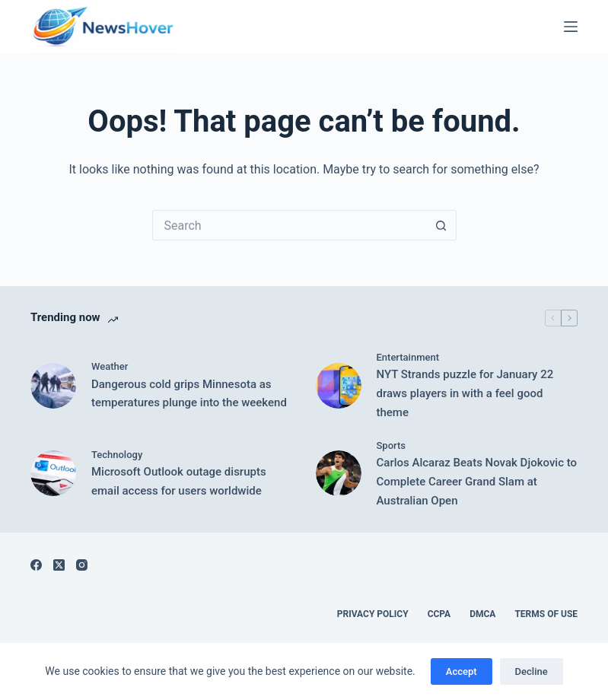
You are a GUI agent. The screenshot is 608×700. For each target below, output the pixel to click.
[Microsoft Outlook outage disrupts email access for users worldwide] (53, 473)
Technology (117, 455)
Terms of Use (546, 614)
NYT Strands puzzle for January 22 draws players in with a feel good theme (465, 393)
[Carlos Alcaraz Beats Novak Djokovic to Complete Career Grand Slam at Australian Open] (339, 473)
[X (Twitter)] (59, 565)
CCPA (439, 614)
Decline (532, 671)
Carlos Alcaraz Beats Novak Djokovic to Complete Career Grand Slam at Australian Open (477, 482)
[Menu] (571, 27)
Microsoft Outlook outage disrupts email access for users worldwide (179, 481)
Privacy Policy (373, 614)
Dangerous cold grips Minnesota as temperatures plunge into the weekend (189, 394)
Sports (392, 445)
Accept (462, 671)
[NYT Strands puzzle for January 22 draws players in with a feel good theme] (339, 386)
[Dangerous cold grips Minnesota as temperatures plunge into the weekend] (53, 386)
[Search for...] (289, 225)
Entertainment (408, 357)
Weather (110, 366)
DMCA (482, 614)
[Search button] (441, 225)
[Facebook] (36, 565)
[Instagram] (82, 565)
